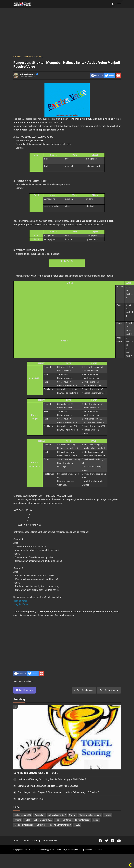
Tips (57, 820)
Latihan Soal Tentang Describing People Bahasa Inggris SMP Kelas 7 (52, 779)
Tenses (108, 815)
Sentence (67, 820)
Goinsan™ (70, 850)
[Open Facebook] (100, 841)
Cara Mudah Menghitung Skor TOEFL (36, 773)
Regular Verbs (20, 601)
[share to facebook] (97, 76)
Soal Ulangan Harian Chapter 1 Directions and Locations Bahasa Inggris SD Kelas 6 (58, 792)
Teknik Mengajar (82, 820)
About (16, 841)
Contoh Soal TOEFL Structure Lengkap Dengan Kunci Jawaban (48, 786)
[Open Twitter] (106, 841)
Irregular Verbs (21, 604)
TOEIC (77, 825)
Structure (41, 825)
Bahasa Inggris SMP (57, 815)
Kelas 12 (30, 681)
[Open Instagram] (113, 841)
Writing (18, 820)
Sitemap (36, 841)
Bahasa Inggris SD (23, 815)
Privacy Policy (50, 841)
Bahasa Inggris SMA (43, 820)
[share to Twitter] (110, 76)
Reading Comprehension (60, 825)
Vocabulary (39, 815)
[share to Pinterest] (118, 76)
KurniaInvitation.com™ (93, 850)
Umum (72, 815)
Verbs (96, 820)
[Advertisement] (63, 32)
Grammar (22, 681)
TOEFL (27, 820)
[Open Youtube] (119, 841)
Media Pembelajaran (24, 825)
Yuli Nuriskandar (29, 74)
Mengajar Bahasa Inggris (90, 815)
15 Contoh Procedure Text (30, 799)
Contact (26, 841)
